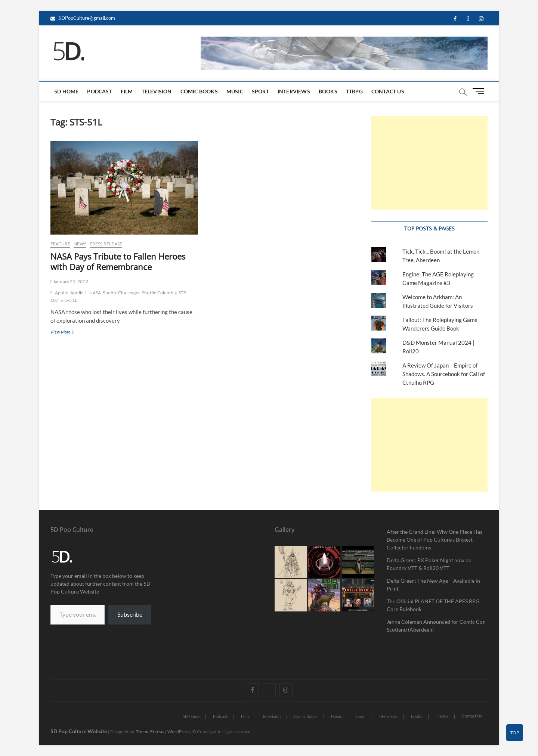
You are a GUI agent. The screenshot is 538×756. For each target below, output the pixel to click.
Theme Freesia (150, 732)
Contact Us (388, 91)
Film (127, 91)
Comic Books (199, 91)
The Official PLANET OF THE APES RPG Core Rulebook (433, 605)
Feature (60, 244)
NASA (95, 293)
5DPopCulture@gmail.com (83, 18)
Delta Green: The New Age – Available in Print (433, 585)
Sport (260, 91)
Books (328, 91)
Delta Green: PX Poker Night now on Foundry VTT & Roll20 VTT (429, 564)
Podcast (99, 91)
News (80, 244)
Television (157, 91)
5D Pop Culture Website (79, 731)
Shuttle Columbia (159, 293)
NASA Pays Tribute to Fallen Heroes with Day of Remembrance (118, 261)
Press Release (106, 244)
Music (235, 91)
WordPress (178, 732)
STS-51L (69, 300)
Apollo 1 (79, 293)
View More (73, 332)
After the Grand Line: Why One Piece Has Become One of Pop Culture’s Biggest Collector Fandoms (435, 540)
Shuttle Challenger (121, 293)
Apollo (62, 293)
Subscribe (130, 614)
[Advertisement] (429, 163)
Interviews (294, 91)
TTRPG (354, 91)
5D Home (66, 91)
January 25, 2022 (69, 281)
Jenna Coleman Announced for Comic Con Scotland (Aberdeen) (436, 626)
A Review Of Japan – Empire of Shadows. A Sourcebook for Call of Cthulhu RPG (444, 374)
